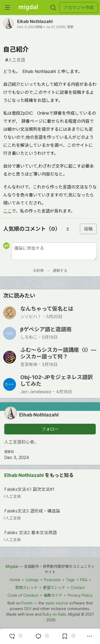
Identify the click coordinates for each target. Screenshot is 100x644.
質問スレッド (26, 587)
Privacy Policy (80, 595)
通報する (60, 270)
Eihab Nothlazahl (35, 21)
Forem (27, 603)
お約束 (38, 270)
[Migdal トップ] (28, 7)
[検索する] (53, 7)
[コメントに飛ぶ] (42, 636)
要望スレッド (54, 587)
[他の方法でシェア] (90, 636)
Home (15, 580)
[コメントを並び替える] (68, 229)
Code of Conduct (23, 595)
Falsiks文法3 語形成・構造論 (49, 514)
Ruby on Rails (54, 614)
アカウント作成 (79, 7)
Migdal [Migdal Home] (12, 566)
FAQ (84, 580)
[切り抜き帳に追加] (68, 636)
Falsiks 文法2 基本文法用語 (49, 536)
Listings (32, 580)
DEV (28, 609)
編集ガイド (53, 595)
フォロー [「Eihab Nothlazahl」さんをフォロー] (50, 429)
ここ (7, 211)
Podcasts (52, 580)
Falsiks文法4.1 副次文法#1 (49, 493)
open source (57, 603)
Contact (78, 587)
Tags (70, 580)
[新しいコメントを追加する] (54, 251)
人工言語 (15, 60)
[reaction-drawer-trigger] (15, 636)
